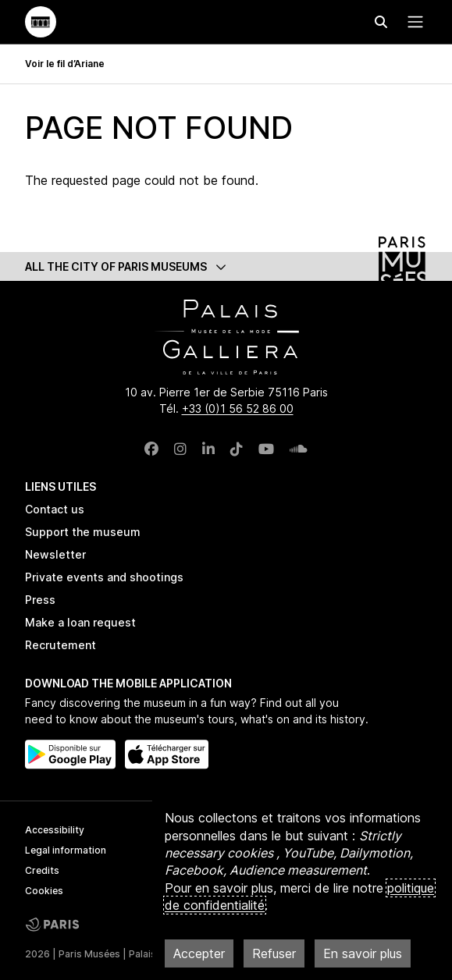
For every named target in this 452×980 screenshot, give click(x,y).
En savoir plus (363, 953)
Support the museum (83, 532)
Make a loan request (80, 622)
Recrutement (61, 645)
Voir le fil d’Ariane (65, 64)
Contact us (55, 509)
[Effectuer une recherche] (381, 22)
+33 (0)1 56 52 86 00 (238, 408)
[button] (226, 266)
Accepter (199, 953)
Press (40, 600)
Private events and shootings (104, 577)
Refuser (274, 953)
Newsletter (55, 554)
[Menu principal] (412, 22)
